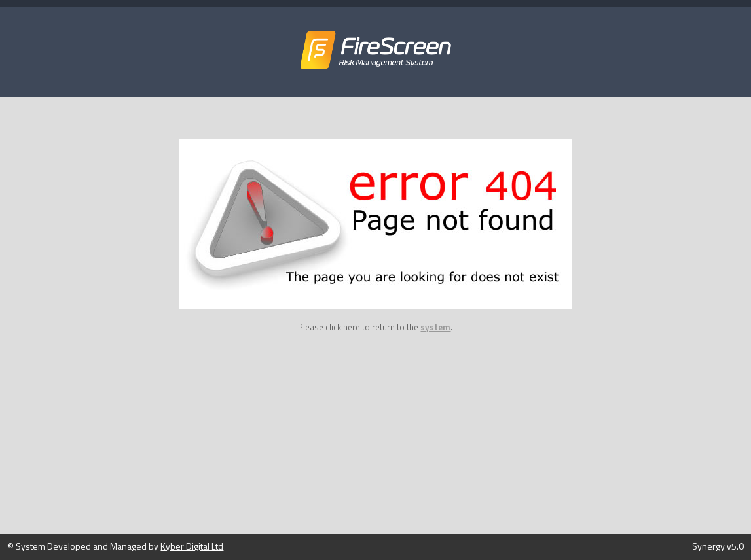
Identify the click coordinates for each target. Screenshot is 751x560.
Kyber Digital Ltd (192, 546)
